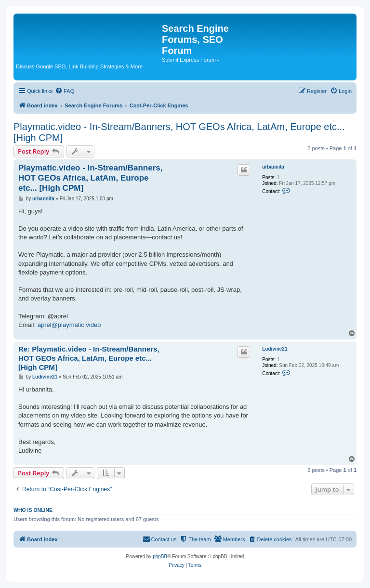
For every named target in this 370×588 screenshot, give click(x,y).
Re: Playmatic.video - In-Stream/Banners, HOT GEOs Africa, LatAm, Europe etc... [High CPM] (89, 358)
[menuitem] (65, 91)
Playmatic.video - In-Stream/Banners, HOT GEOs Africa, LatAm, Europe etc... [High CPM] (179, 132)
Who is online (33, 510)
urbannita (273, 167)
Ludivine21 (275, 349)
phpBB (160, 556)
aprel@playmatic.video (69, 325)
